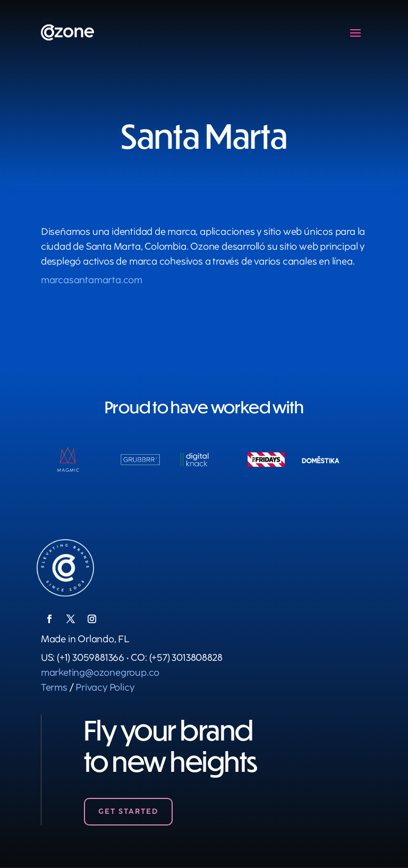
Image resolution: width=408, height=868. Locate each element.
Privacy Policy (105, 687)
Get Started (128, 811)
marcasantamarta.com (92, 280)
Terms (54, 687)
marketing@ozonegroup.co (100, 673)
